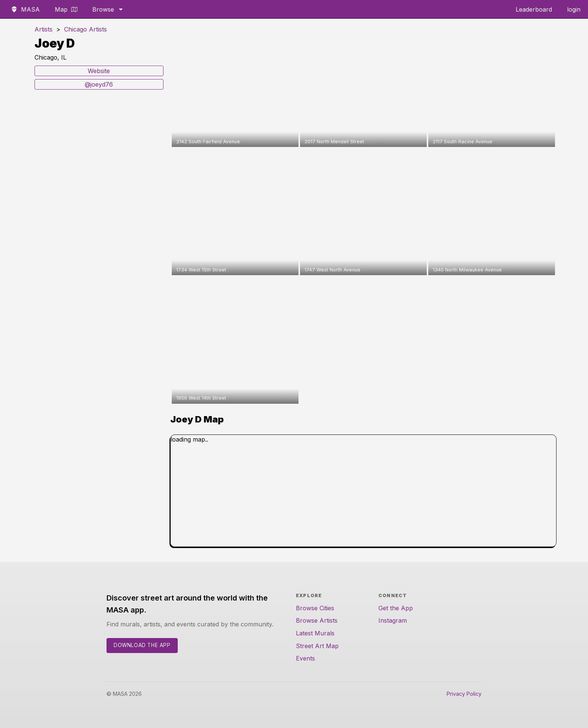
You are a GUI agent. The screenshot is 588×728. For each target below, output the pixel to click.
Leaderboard (534, 9)
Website (99, 71)
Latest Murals (315, 633)
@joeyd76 (99, 84)
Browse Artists (317, 620)
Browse (108, 9)
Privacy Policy (464, 694)
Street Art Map (317, 646)
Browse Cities (315, 608)
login (574, 9)
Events (305, 658)
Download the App (142, 645)
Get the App (396, 608)
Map (66, 9)
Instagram (393, 620)
